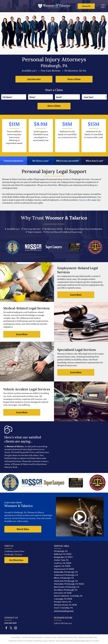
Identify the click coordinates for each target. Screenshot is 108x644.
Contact (82, 200)
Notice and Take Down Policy (68, 637)
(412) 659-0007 (10, 623)
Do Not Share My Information (33, 637)
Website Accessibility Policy (88, 637)
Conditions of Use (50, 637)
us (87, 200)
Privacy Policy (16, 637)
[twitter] (11, 628)
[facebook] (6, 628)
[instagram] (16, 628)
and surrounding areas (64, 611)
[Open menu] (103, 6)
